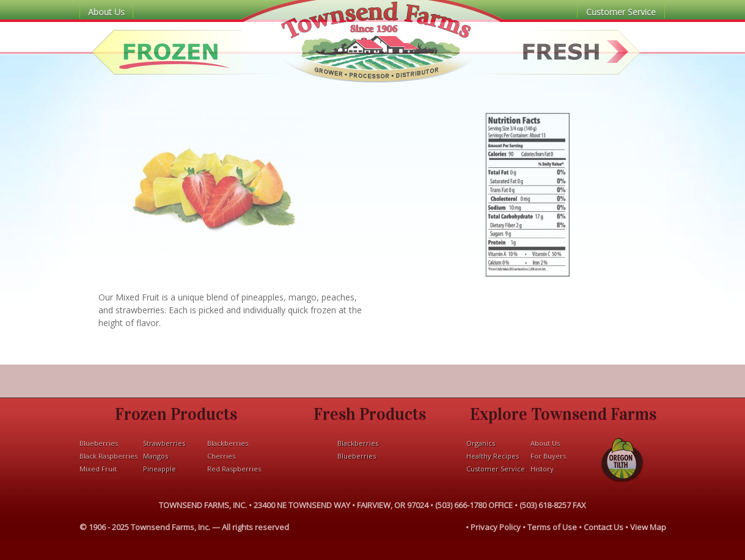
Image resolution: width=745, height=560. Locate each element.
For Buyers (548, 456)
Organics (481, 443)
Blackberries (228, 443)
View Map (648, 527)
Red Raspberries (234, 469)
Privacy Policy (496, 527)
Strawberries (164, 443)
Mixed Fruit (98, 469)
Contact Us (604, 527)
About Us (106, 12)
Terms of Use (552, 527)
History (542, 469)
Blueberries (99, 443)
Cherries (221, 456)
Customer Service (621, 12)
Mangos (156, 456)
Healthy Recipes (493, 456)
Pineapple (160, 469)
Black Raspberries (108, 456)
